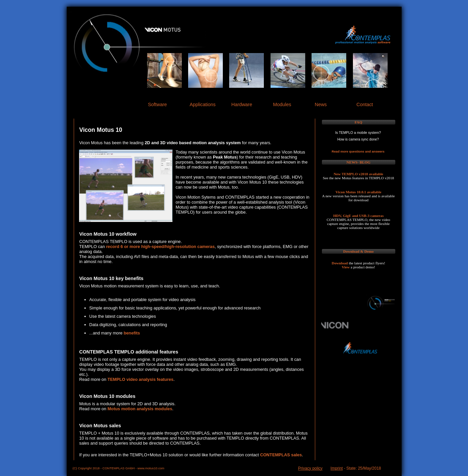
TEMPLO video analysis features (140, 379)
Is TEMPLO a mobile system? (358, 133)
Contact (365, 104)
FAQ (358, 122)
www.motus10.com (151, 468)
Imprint (337, 468)
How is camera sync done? (358, 139)
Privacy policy (310, 468)
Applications (203, 104)
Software (158, 104)
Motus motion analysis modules (140, 409)
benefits (132, 333)
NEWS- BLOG (359, 162)
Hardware (242, 104)
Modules (282, 104)
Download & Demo (358, 251)
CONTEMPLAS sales (281, 455)
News (321, 104)
